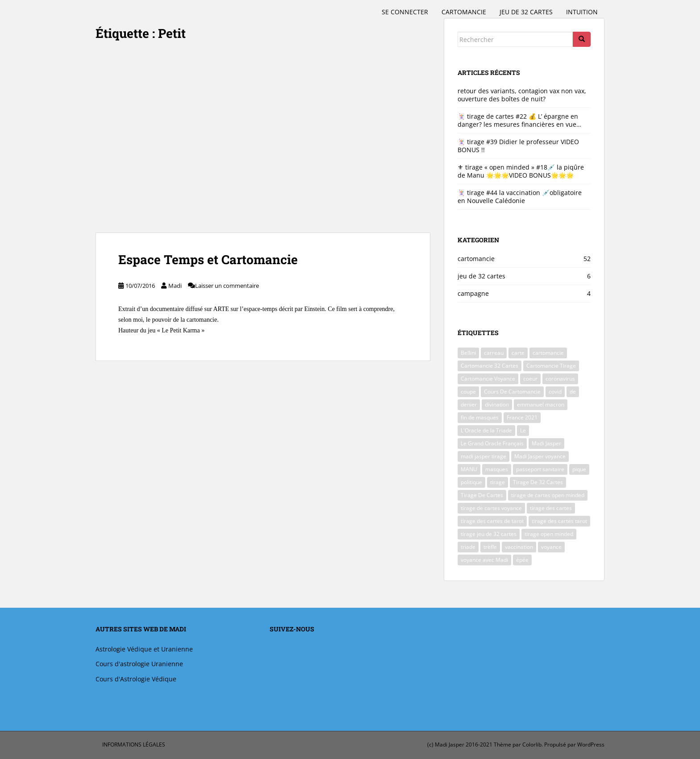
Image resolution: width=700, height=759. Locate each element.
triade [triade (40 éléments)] (468, 547)
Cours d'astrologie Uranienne (139, 664)
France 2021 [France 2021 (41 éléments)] (522, 417)
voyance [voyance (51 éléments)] (551, 547)
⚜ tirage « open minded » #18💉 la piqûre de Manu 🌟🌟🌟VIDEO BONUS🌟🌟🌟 (521, 171)
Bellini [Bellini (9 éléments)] (468, 353)
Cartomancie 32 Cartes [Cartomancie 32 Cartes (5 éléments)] (490, 366)
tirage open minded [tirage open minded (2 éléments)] (549, 534)
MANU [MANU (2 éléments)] (469, 469)
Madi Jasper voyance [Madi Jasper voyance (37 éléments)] (540, 456)
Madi (175, 286)
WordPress (591, 744)
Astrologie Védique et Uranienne (144, 649)
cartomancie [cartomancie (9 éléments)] (548, 353)
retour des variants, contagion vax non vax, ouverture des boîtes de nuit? (522, 95)
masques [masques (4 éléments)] (497, 469)
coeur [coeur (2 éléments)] (530, 379)
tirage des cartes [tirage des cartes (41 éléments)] (551, 508)
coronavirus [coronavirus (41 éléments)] (560, 379)
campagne (473, 293)
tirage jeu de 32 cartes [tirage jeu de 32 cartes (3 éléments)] (489, 534)
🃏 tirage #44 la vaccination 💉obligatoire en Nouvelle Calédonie (520, 197)
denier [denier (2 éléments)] (469, 404)
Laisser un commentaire (227, 286)
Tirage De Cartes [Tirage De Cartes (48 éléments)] (482, 495)
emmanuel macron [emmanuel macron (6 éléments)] (541, 404)
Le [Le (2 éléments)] (523, 430)
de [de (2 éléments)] (573, 392)
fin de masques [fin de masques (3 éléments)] (480, 417)
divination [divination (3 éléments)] (497, 404)
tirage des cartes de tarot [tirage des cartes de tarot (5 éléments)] (492, 521)
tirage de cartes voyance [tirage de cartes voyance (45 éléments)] (491, 508)
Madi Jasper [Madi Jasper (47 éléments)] (546, 443)
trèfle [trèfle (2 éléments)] (490, 547)
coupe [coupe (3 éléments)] (468, 392)
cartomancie (464, 12)
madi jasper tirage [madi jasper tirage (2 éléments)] (483, 456)
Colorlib (532, 744)
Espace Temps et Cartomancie (208, 259)
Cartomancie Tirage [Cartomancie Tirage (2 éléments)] (551, 366)
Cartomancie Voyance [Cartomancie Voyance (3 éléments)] (488, 379)
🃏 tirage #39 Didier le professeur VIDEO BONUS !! (518, 146)
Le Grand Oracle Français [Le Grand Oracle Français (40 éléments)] (492, 443)
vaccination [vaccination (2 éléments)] (519, 547)
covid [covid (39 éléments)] (555, 392)
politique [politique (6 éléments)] (471, 482)
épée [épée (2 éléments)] (522, 560)
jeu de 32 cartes (526, 12)
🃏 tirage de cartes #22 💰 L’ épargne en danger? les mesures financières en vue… (519, 120)
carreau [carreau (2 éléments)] (494, 353)
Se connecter (405, 12)
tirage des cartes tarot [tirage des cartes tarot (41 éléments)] (559, 521)
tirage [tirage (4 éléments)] (498, 482)
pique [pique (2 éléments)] (579, 469)
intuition (582, 12)
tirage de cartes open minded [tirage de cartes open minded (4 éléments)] (548, 495)
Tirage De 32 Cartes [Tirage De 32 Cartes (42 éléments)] (538, 482)
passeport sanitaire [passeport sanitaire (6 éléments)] (540, 469)
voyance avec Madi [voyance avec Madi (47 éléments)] (484, 560)
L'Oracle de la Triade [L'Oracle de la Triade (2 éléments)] (486, 430)
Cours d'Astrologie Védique (136, 679)
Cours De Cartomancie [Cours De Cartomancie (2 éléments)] (512, 392)
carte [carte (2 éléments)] (518, 353)
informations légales (134, 744)
